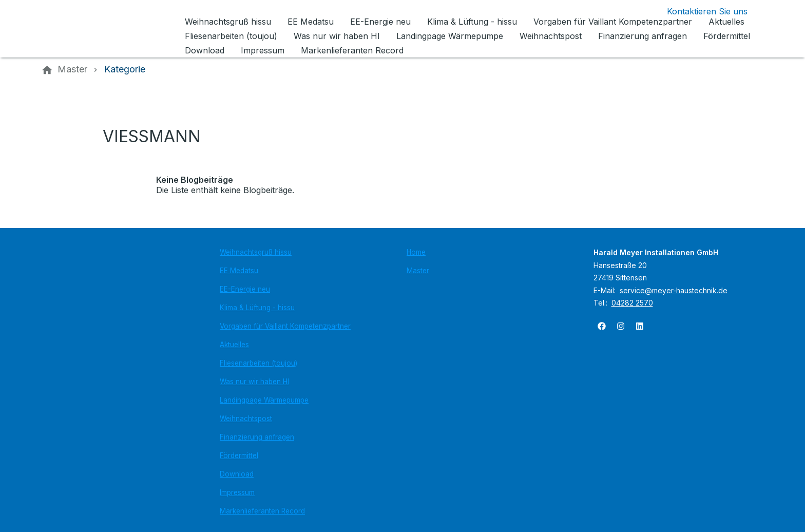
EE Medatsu (239, 271)
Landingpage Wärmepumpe (264, 400)
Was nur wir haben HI (254, 382)
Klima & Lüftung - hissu (257, 308)
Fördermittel (239, 455)
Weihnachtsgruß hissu (256, 252)
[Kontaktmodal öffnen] (699, 11)
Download (237, 474)
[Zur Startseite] (111, 29)
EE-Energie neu (245, 289)
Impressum (237, 492)
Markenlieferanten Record (262, 511)
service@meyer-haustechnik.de (674, 290)
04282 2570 (632, 303)
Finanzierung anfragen (257, 437)
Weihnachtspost (246, 419)
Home (416, 252)
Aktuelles (234, 345)
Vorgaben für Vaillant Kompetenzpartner (285, 326)
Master (418, 271)
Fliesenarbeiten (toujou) (258, 363)
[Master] (72, 69)
